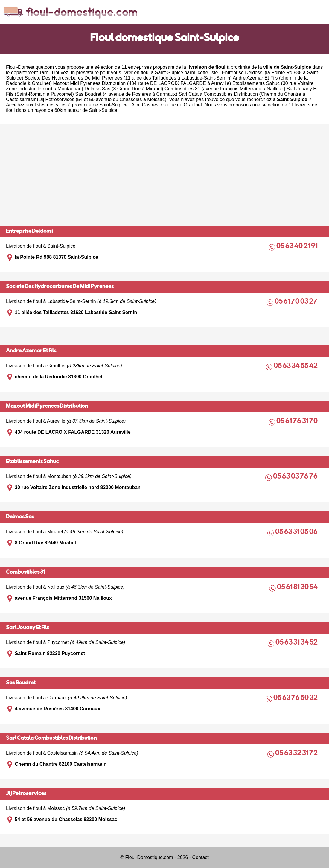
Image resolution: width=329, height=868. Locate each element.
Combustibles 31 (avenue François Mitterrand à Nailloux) (225, 89)
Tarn (44, 73)
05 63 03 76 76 (296, 477)
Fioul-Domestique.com (30, 67)
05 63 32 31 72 (297, 754)
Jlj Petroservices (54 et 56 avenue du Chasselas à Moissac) (103, 99)
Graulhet (193, 105)
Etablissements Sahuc (32, 462)
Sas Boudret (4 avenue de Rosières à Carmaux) (126, 94)
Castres (150, 105)
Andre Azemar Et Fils (31, 351)
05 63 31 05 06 (297, 532)
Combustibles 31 (25, 572)
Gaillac (168, 105)
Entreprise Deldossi (29, 232)
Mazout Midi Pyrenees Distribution (47, 406)
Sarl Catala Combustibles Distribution (51, 738)
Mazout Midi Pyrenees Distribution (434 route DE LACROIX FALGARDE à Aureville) (142, 83)
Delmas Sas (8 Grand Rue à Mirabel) (124, 89)
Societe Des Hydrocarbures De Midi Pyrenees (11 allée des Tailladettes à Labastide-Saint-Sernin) (128, 78)
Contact (201, 857)
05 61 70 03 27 (297, 302)
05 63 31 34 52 (297, 643)
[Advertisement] (164, 175)
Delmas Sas (20, 517)
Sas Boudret (21, 683)
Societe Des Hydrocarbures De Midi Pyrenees (60, 287)
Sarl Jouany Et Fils (28, 628)
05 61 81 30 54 (298, 588)
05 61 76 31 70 (297, 422)
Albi (135, 105)
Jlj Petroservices (26, 794)
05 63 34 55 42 (296, 366)
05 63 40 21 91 (297, 247)
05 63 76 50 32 (296, 698)
